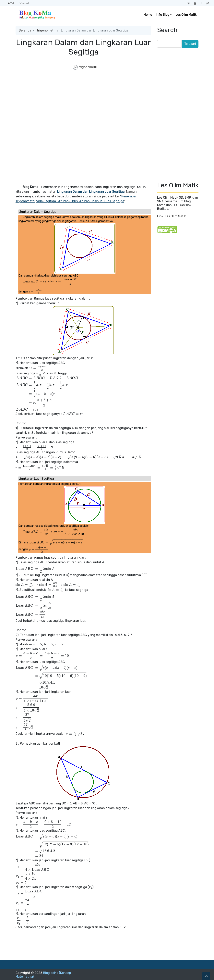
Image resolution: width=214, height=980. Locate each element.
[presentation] (35, 281)
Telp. (12, 3)
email (24, 3)
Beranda (25, 30)
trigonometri (46, 30)
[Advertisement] (83, 102)
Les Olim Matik (186, 15)
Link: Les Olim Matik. (172, 216)
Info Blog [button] (163, 15)
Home (148, 15)
